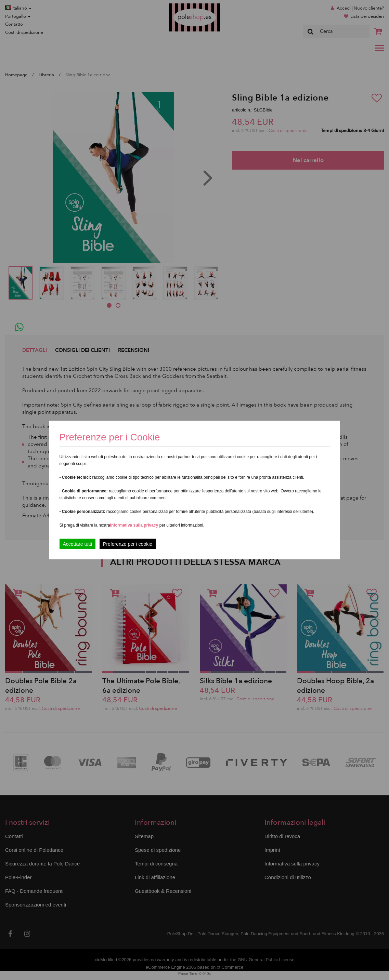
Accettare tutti (78, 544)
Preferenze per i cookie (128, 544)
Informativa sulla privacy (134, 525)
